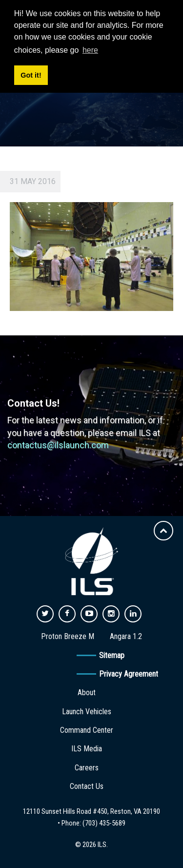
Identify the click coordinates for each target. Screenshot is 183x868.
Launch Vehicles (87, 712)
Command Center (87, 730)
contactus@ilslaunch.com (58, 445)
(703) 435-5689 (104, 823)
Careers (87, 768)
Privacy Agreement (129, 674)
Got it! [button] (31, 75)
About (87, 692)
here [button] (90, 50)
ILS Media (87, 749)
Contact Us (87, 786)
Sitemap (112, 655)
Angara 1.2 (126, 636)
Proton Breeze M (68, 636)
